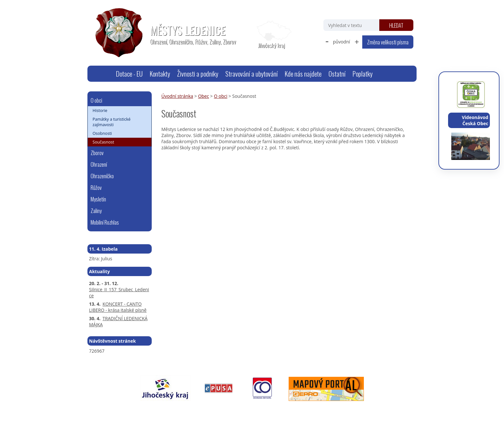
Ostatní (337, 74)
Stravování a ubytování (252, 74)
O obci (221, 96)
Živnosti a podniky (198, 74)
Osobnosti (102, 133)
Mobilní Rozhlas (105, 222)
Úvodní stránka (104, 74)
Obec (203, 96)
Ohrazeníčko (102, 176)
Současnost (103, 142)
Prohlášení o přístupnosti (235, 410)
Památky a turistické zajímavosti (112, 122)
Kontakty (160, 74)
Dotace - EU (129, 74)
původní (342, 42)
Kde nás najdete (303, 74)
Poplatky (363, 74)
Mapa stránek (192, 410)
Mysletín (98, 199)
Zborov (97, 153)
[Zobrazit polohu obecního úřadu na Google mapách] (271, 35)
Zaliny (96, 211)
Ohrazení (99, 164)
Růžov (96, 187)
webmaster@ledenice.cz (150, 410)
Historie (100, 111)
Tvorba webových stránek (344, 410)
